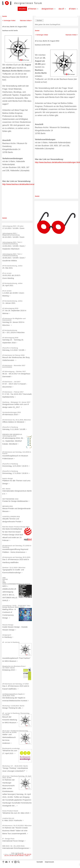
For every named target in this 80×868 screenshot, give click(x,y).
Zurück (5, 16)
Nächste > (22, 856)
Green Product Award (10, 811)
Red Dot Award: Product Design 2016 (16, 527)
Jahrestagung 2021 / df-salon (13, 226)
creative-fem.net (8, 818)
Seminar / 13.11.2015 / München (14, 568)
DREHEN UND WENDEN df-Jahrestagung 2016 (12, 435)
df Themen (32, 9)
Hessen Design (8, 625)
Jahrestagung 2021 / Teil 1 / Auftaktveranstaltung (12, 255)
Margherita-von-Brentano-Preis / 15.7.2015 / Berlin (14, 667)
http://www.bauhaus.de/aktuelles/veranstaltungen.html (25, 184)
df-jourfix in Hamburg (10, 348)
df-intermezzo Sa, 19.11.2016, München (17, 420)
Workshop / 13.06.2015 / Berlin (13, 706)
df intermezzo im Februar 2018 (13, 355)
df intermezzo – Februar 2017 (13, 392)
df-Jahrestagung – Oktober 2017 (14, 372)
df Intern (72, 9)
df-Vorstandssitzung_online (12, 266)
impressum (49, 862)
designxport (7, 635)
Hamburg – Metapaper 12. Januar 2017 (16, 402)
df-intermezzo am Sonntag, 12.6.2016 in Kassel (17, 453)
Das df (61, 9)
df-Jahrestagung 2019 (10, 308)
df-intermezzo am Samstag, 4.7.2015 (15, 684)
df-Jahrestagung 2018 (10, 338)
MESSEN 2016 (7, 506)
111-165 (24, 854)
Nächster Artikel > (26, 20)
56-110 (20, 854)
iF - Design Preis (8, 839)
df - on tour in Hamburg (11, 642)
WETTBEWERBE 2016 (10, 499)
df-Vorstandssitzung (10, 330)
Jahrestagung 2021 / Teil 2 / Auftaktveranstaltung (12, 243)
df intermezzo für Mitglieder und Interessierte (14, 319)
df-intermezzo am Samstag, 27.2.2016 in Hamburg (17, 546)
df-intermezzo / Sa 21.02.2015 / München (17, 826)
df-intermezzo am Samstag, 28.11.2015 (16, 557)
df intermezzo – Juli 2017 (11, 382)
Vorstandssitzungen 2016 (12, 412)
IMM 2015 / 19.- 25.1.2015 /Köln (13, 846)
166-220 (29, 854)
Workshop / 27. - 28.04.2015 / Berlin (15, 766)
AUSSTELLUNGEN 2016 (11, 517)
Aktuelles (22, 9)
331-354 (16, 856)
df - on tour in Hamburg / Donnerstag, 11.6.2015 (16, 714)
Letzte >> (27, 856)
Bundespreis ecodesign (11, 748)
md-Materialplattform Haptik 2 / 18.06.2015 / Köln (14, 695)
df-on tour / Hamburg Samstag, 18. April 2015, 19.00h (17, 777)
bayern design (8, 478)
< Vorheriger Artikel (9, 20)
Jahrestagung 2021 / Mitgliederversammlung (11, 234)
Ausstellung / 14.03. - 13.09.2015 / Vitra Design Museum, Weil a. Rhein (16, 606)
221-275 (7, 856)
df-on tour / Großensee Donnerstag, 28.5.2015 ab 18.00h (15, 732)
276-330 (11, 856)
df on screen (7, 273)
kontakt (40, 862)
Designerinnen (48, 9)
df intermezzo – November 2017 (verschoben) (14, 366)
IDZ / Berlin (6, 489)
